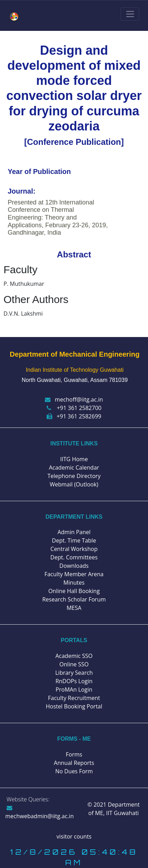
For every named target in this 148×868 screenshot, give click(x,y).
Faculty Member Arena (74, 574)
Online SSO (74, 664)
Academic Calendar (74, 467)
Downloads (74, 566)
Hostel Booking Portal (74, 706)
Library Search (74, 673)
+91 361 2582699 (74, 416)
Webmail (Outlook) (74, 484)
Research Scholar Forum (74, 599)
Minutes (74, 583)
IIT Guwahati (122, 813)
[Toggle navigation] (130, 14)
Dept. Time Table (74, 540)
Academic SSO (74, 656)
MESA (74, 608)
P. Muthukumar (24, 284)
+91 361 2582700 (74, 408)
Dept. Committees (74, 557)
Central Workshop (74, 549)
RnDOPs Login (74, 681)
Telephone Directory (74, 476)
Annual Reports (74, 763)
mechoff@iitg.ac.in (74, 399)
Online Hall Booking (74, 591)
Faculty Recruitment (74, 698)
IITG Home (74, 459)
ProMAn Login (74, 689)
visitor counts (74, 836)
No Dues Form (74, 771)
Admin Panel (74, 532)
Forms (74, 754)
